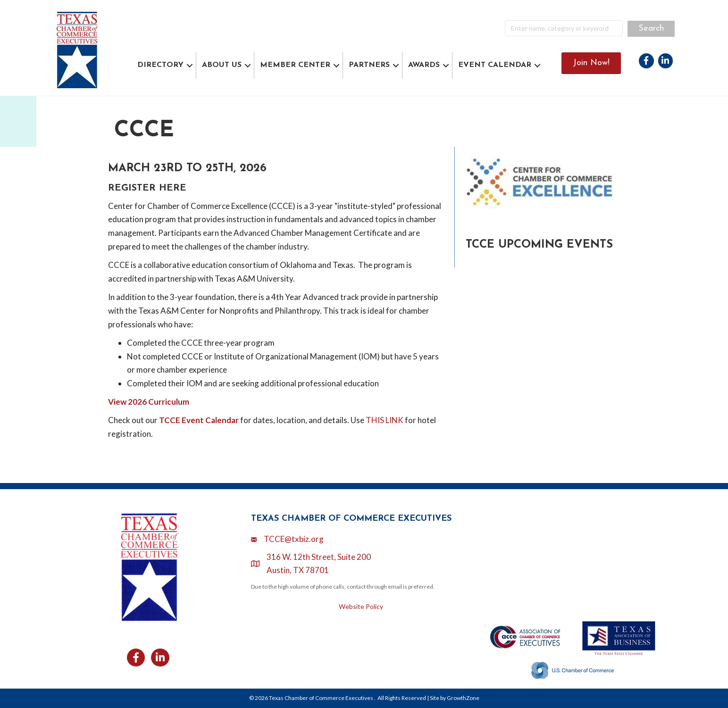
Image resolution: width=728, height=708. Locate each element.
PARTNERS (369, 65)
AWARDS (424, 65)
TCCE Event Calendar (199, 420)
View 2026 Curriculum (149, 402)
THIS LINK (385, 420)
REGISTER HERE (147, 188)
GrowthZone (463, 698)
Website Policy (361, 606)
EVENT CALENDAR (495, 65)
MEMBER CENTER (295, 65)
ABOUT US (222, 65)
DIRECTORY (160, 65)
